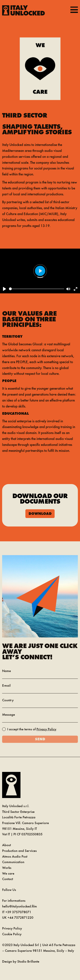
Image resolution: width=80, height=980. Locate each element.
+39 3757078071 (18, 912)
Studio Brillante (28, 961)
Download (40, 513)
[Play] (4, 289)
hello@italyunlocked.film (20, 906)
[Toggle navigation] (74, 10)
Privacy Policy (46, 729)
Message (9, 714)
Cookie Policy (12, 934)
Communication (13, 862)
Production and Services (19, 850)
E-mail (6, 685)
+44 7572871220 (20, 917)
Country (8, 700)
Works (7, 867)
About (7, 845)
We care (8, 873)
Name (7, 671)
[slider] (37, 289)
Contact (8, 879)
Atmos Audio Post (15, 856)
